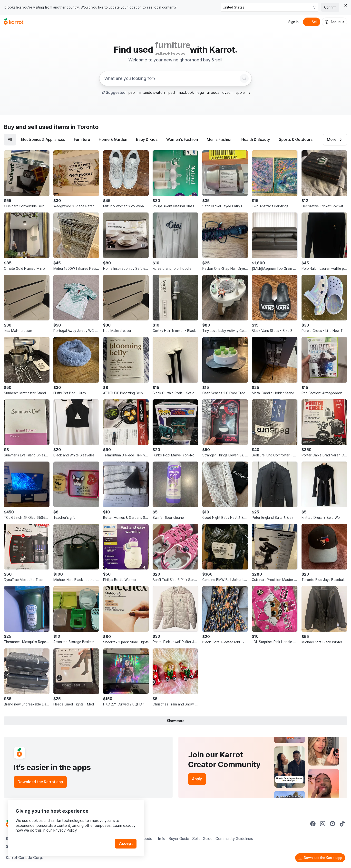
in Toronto (85, 127)
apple (240, 92)
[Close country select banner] (346, 5)
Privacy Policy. (65, 830)
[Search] (244, 78)
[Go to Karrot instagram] (323, 824)
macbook (186, 92)
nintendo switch (151, 92)
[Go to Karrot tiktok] (342, 824)
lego (200, 92)
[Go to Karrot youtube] (332, 824)
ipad (171, 92)
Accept (126, 844)
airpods (213, 92)
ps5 (132, 92)
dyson (227, 92)
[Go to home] (14, 22)
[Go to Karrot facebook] (313, 824)
